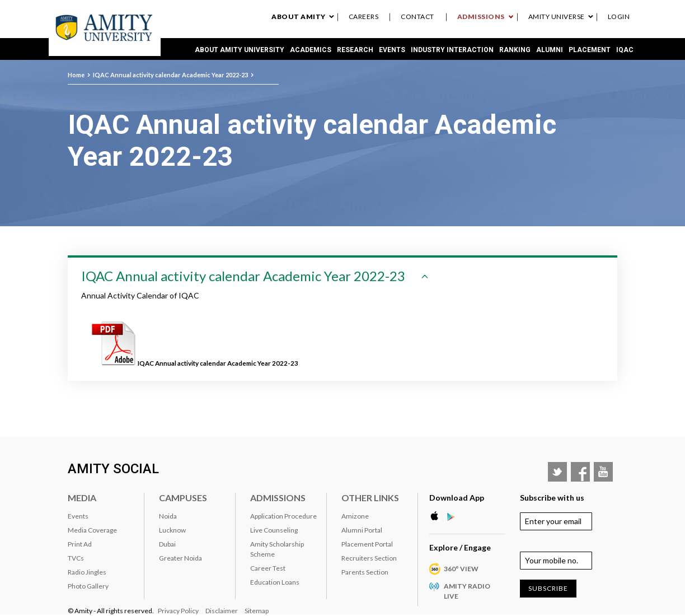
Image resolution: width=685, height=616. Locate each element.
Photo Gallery (88, 586)
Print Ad (80, 544)
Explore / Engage (460, 547)
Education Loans (275, 582)
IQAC (625, 50)
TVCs (76, 558)
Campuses (183, 498)
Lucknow (172, 530)
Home (76, 75)
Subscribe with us (552, 498)
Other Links (370, 498)
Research (355, 50)
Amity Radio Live (467, 591)
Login (619, 17)
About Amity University (240, 50)
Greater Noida (180, 558)
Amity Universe (557, 17)
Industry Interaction (452, 50)
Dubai (167, 544)
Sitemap (257, 611)
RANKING (515, 50)
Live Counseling (274, 530)
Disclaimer (222, 611)
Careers (364, 17)
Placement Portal (367, 544)
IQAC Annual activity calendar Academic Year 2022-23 (170, 75)
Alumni (550, 50)
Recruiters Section (369, 558)
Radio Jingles (87, 572)
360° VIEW (461, 569)
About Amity (299, 17)
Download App (457, 498)
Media (82, 498)
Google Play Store (454, 516)
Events (392, 50)
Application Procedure (283, 516)
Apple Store (438, 516)
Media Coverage (92, 530)
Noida (168, 516)
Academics (311, 50)
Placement (590, 50)
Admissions (481, 17)
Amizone (355, 516)
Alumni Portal (362, 530)
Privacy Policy (178, 611)
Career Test (268, 568)
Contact (417, 17)
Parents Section (365, 572)
